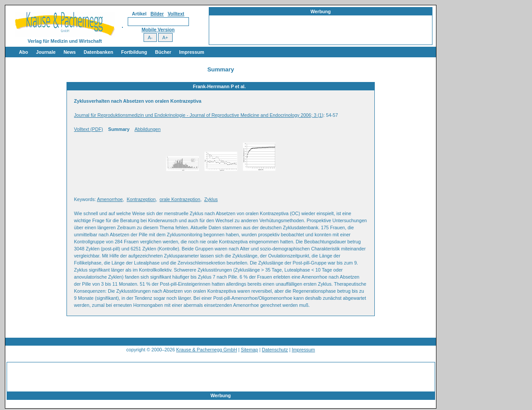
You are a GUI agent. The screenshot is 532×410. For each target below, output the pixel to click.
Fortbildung (134, 52)
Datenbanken (98, 52)
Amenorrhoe (110, 199)
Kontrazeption (141, 199)
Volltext (176, 14)
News (70, 52)
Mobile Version (158, 30)
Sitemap (249, 350)
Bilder (157, 14)
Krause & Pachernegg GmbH (207, 350)
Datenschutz (275, 350)
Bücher (163, 52)
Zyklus (211, 199)
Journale (46, 52)
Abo (24, 52)
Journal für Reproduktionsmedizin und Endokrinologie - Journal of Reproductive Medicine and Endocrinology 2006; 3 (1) (199, 115)
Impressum (192, 52)
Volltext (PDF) (89, 129)
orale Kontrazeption (180, 199)
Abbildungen (147, 129)
